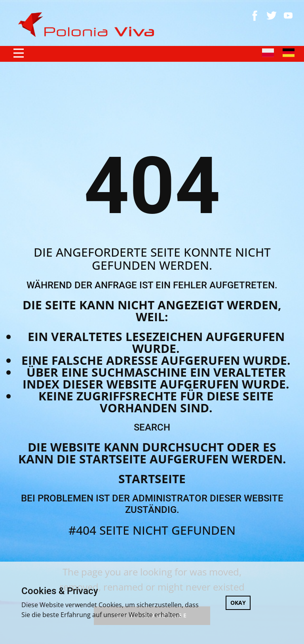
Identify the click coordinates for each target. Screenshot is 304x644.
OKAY (238, 603)
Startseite (152, 479)
